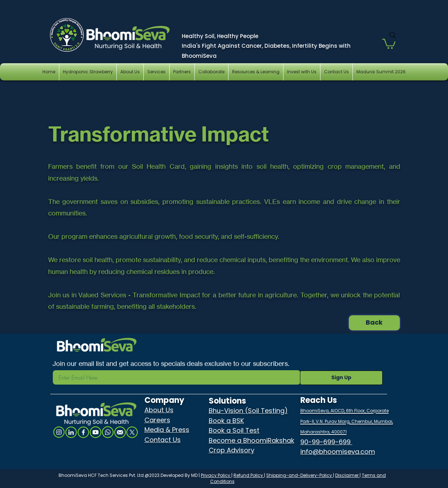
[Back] (374, 323)
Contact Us (163, 440)
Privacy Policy (216, 475)
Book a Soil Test (234, 430)
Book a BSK (226, 421)
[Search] (393, 35)
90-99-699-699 (326, 442)
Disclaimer (347, 475)
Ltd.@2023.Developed (160, 475)
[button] (389, 43)
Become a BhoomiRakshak (251, 440)
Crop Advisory (232, 450)
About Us (159, 410)
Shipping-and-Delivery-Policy (300, 475)
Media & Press (167, 430)
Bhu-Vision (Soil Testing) (248, 411)
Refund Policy (249, 475)
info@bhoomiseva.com (338, 452)
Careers (157, 420)
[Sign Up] (341, 378)
